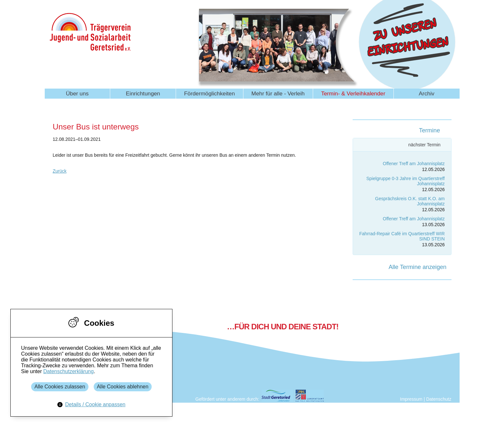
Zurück (60, 171)
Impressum (411, 399)
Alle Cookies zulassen (60, 387)
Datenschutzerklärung (68, 371)
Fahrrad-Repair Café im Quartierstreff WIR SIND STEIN (402, 236)
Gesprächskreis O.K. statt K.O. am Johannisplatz (410, 201)
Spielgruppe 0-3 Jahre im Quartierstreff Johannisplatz (405, 181)
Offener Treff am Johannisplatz (414, 164)
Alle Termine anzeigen (418, 267)
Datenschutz (439, 399)
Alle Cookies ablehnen (123, 387)
